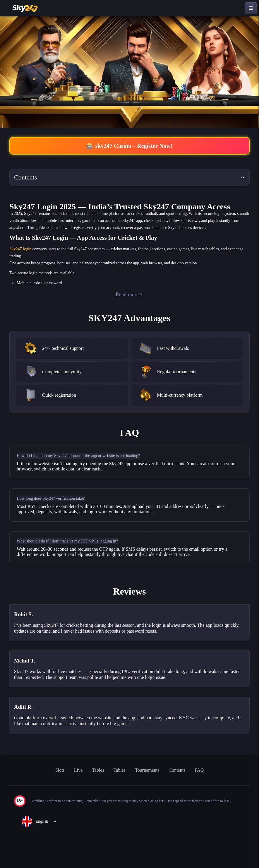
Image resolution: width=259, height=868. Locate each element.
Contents (183, 801)
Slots (53, 801)
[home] (25, 8)
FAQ (207, 801)
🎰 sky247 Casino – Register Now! (129, 146)
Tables (93, 801)
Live (72, 801)
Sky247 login (21, 264)
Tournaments (148, 801)
